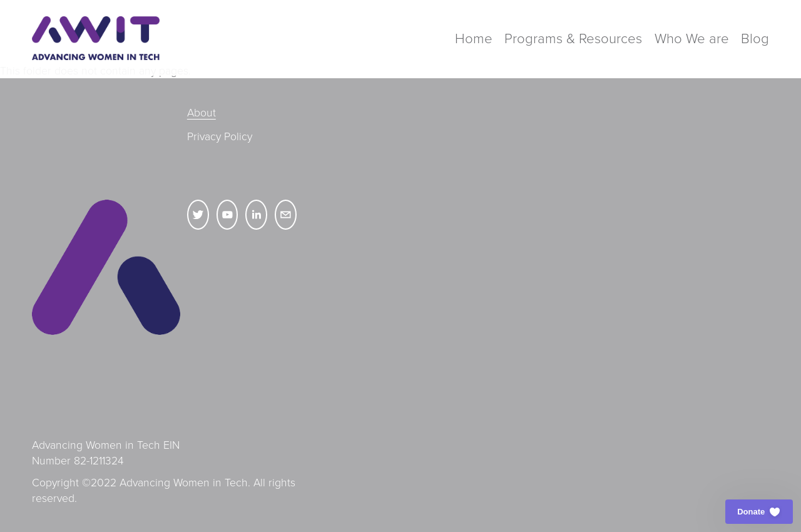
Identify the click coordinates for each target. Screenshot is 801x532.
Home (474, 38)
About (202, 112)
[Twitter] (198, 215)
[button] (759, 512)
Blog (755, 38)
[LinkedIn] (256, 215)
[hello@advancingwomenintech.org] (286, 215)
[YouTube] (227, 215)
